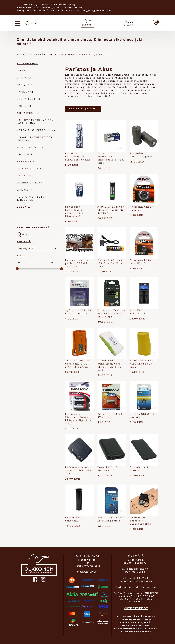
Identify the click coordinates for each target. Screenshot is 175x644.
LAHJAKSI (24, 190)
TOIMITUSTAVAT (87, 556)
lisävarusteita (126, 90)
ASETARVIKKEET (28, 113)
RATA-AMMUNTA (28, 169)
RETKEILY (23, 176)
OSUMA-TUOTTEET (30, 99)
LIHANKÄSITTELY (29, 183)
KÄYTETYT (24, 85)
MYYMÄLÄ (136, 556)
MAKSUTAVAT (87, 572)
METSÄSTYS (25, 162)
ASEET (21, 71)
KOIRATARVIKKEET (30, 147)
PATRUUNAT (25, 92)
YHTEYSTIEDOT (136, 608)
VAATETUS (24, 155)
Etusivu (23, 55)
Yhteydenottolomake (31, 11)
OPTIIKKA (23, 78)
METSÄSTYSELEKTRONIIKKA (36, 130)
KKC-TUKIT (24, 106)
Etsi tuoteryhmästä (33, 227)
